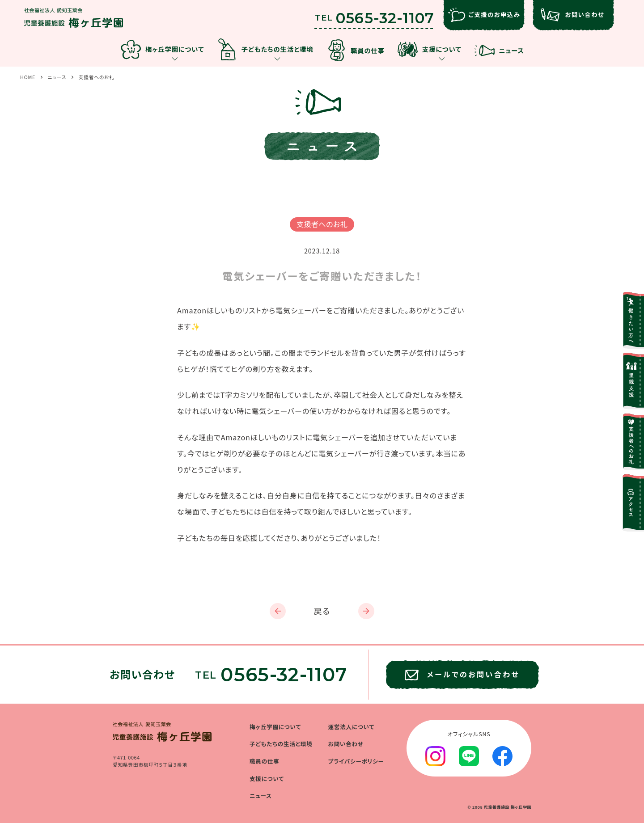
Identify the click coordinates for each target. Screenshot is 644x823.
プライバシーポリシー (356, 761)
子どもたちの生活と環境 (281, 744)
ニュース (57, 77)
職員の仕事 (265, 761)
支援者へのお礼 (96, 77)
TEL (375, 16)
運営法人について (352, 727)
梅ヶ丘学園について (275, 727)
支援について (267, 779)
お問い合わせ (346, 744)
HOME (28, 77)
